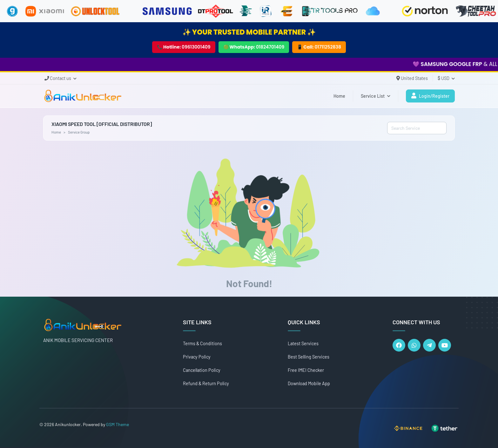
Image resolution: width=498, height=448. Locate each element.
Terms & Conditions (202, 343)
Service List (376, 96)
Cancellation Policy (202, 370)
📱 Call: (319, 47)
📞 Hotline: (184, 47)
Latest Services (303, 343)
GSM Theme (118, 424)
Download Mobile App (309, 383)
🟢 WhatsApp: (254, 47)
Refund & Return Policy (206, 383)
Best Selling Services (309, 357)
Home (339, 96)
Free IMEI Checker (306, 370)
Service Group (79, 132)
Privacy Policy (197, 357)
